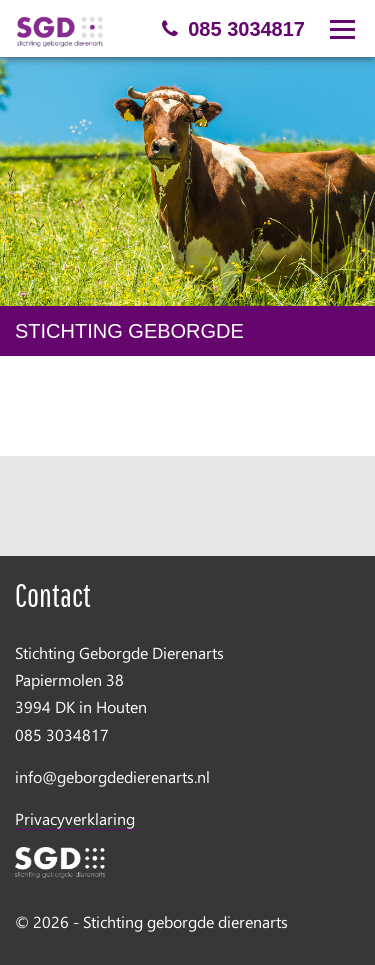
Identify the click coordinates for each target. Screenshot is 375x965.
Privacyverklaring (75, 818)
